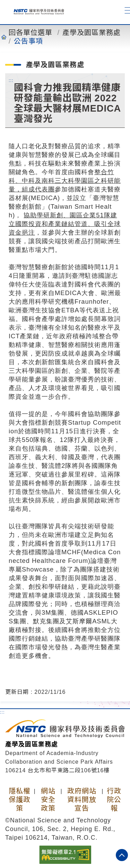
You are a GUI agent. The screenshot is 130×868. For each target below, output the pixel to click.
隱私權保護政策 (20, 800)
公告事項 (28, 41)
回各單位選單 (31, 32)
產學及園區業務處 (92, 32)
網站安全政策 (48, 800)
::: (11, 80)
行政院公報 (114, 800)
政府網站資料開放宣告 (82, 800)
